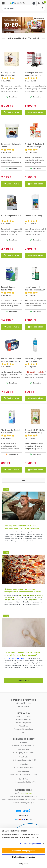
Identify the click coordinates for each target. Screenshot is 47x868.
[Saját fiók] (39, 3)
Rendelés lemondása (24, 719)
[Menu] (34, 3)
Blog (6, 489)
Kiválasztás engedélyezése (23, 857)
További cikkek (24, 681)
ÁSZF (23, 732)
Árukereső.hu (23, 815)
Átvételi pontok (24, 706)
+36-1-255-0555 (27, 793)
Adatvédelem (23, 726)
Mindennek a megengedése (23, 851)
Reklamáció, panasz (23, 723)
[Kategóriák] (3, 3)
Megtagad (23, 863)
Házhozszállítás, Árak (23, 703)
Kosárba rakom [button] (12, 112)
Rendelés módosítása (23, 716)
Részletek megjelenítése (31, 844)
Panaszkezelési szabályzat (23, 729)
